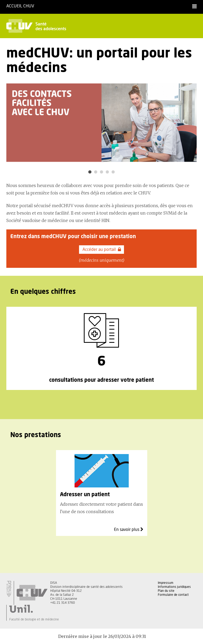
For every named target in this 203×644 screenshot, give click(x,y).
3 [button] (101, 172)
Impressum (166, 583)
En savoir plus (129, 529)
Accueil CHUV (20, 6)
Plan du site (166, 591)
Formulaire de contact (173, 595)
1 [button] (90, 172)
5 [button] (113, 172)
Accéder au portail (102, 250)
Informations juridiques (174, 587)
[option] (101, 123)
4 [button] (107, 172)
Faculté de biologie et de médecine (34, 619)
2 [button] (96, 172)
